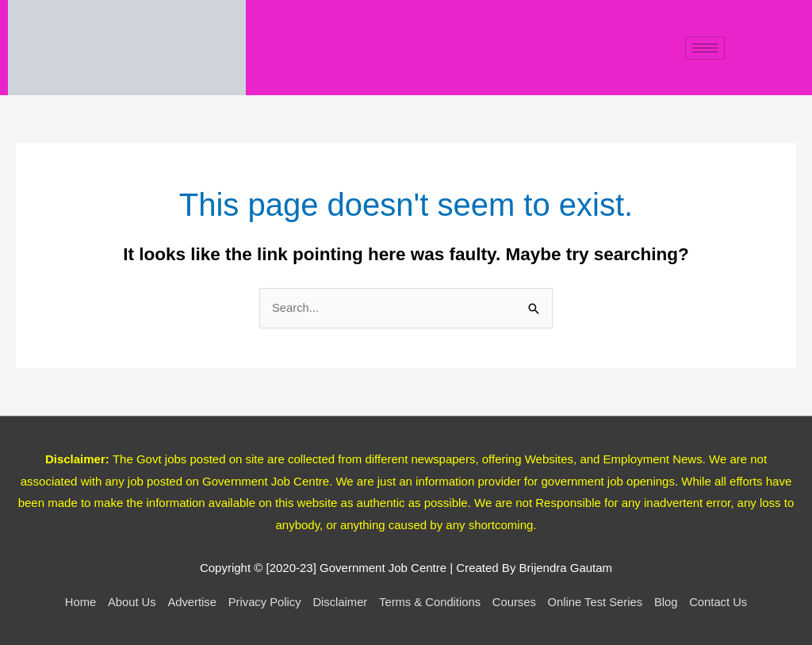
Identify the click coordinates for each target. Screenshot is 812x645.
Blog (670, 603)
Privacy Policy (262, 603)
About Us (128, 603)
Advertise (189, 603)
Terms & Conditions (431, 603)
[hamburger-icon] (705, 48)
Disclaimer (339, 603)
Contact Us (723, 603)
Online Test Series (598, 603)
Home (75, 603)
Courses (516, 603)
